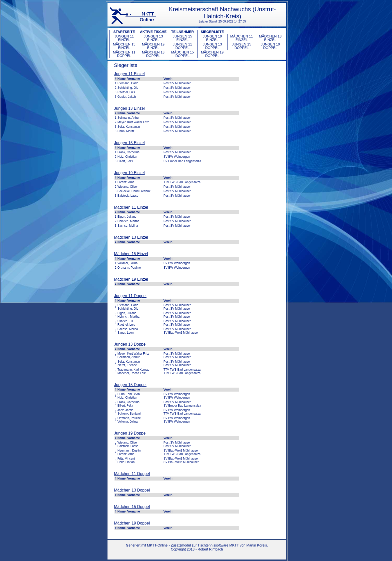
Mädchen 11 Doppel (124, 54)
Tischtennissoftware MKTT (218, 545)
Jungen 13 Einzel (153, 38)
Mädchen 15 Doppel (182, 54)
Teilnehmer (182, 32)
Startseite (124, 32)
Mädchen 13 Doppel (153, 54)
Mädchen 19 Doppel (212, 54)
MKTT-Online (157, 545)
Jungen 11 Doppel (182, 46)
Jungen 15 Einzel (182, 38)
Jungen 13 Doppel (212, 46)
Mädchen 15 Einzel (124, 46)
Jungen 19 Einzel (212, 38)
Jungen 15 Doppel (242, 46)
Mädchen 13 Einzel (270, 38)
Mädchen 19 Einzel (153, 46)
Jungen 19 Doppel (270, 46)
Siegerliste (212, 32)
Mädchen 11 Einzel (241, 38)
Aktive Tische (153, 32)
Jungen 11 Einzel (124, 38)
